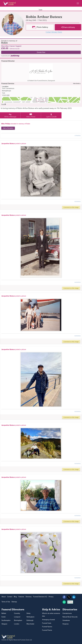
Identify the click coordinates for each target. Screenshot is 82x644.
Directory (29, 597)
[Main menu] (78, 3)
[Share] (68, 27)
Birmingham (18, 620)
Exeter (4, 617)
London (17, 624)
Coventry (17, 613)
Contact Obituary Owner (54, 32)
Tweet (40, 10)
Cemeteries (66, 620)
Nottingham (30, 617)
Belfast (4, 613)
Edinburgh (30, 620)
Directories (70, 609)
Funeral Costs (47, 623)
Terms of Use (6, 602)
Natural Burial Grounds (70, 617)
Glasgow (4, 624)
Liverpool (17, 617)
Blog (15, 597)
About (4, 597)
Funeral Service (8, 84)
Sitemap (14, 602)
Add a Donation (8, 128)
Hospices (65, 624)
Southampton (6, 620)
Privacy (51, 597)
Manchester (30, 624)
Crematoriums (67, 613)
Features (21, 597)
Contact (10, 597)
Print (4, 104)
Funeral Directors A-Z (40, 597)
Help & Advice (51, 609)
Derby (28, 613)
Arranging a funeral (48, 620)
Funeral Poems (47, 630)
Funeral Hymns (47, 627)
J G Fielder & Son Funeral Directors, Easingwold (41, 81)
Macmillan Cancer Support (11, 46)
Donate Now (41, 52)
